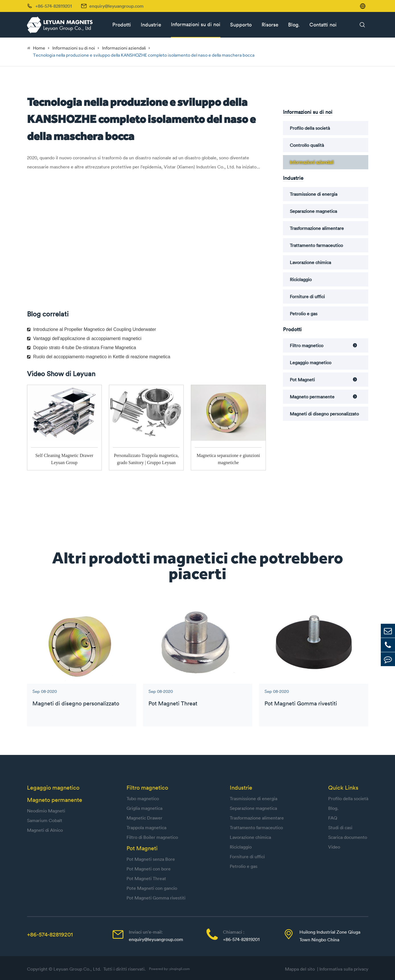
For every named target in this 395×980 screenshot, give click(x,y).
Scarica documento (348, 837)
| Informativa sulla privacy (343, 969)
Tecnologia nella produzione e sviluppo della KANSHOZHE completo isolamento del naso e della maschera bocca (144, 55)
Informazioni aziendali (124, 48)
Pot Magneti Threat (173, 703)
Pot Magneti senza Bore (151, 859)
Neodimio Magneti (46, 811)
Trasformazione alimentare (317, 228)
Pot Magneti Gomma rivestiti (301, 703)
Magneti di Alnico (45, 830)
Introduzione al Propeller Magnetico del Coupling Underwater (92, 329)
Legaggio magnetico (311, 363)
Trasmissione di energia (314, 194)
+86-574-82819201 (50, 934)
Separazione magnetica (313, 211)
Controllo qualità (307, 145)
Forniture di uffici (307, 297)
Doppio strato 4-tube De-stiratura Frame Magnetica (82, 348)
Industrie (151, 25)
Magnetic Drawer (144, 818)
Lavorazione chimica (310, 262)
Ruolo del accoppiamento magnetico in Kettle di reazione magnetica (99, 357)
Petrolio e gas (304, 314)
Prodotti (122, 25)
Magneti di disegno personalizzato (324, 414)
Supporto (241, 25)
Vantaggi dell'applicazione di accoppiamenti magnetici (84, 338)
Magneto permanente (312, 397)
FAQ (333, 818)
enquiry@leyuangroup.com (116, 6)
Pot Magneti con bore (149, 869)
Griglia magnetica (144, 808)
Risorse (270, 25)
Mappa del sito (301, 969)
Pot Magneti (302, 380)
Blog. (294, 25)
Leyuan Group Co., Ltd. (78, 969)
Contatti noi (323, 25)
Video (334, 847)
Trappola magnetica (146, 827)
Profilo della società (310, 128)
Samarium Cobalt (45, 820)
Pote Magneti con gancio (152, 888)
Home (39, 48)
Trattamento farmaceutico (316, 245)
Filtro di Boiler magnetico (152, 837)
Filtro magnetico (307, 345)
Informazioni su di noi (196, 24)
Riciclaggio (301, 279)
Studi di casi (340, 827)
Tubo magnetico (143, 798)
